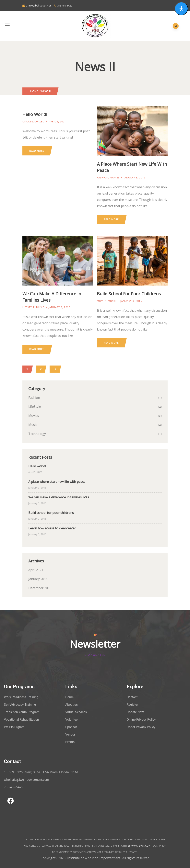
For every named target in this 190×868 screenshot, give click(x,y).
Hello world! (35, 114)
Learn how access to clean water (52, 528)
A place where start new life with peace (57, 482)
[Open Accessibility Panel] (181, 9)
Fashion (103, 178)
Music (40, 307)
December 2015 (40, 588)
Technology (37, 434)
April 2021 (36, 570)
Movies (115, 178)
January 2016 (38, 579)
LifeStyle (29, 307)
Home (34, 91)
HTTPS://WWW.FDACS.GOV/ (137, 846)
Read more (37, 151)
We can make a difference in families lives (59, 497)
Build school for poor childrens (129, 294)
